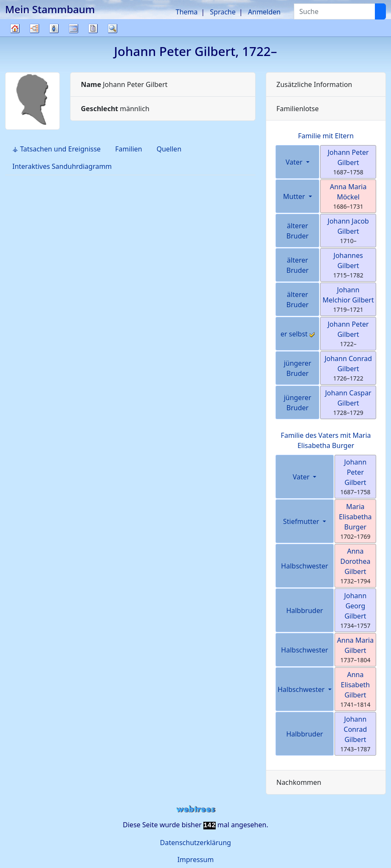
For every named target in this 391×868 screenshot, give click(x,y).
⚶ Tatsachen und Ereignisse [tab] (56, 149)
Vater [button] (295, 162)
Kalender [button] (73, 28)
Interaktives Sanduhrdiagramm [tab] (62, 166)
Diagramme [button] (34, 28)
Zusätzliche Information (314, 84)
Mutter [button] (295, 196)
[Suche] (380, 11)
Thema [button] (187, 12)
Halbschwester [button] (302, 689)
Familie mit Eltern (326, 136)
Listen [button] (54, 28)
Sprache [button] (223, 12)
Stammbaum (15, 36)
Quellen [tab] (169, 149)
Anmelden (264, 12)
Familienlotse (298, 109)
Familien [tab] (129, 149)
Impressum (196, 860)
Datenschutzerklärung (195, 843)
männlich (115, 109)
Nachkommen (299, 782)
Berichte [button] (93, 28)
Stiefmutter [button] (302, 521)
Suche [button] (113, 28)
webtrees (196, 809)
